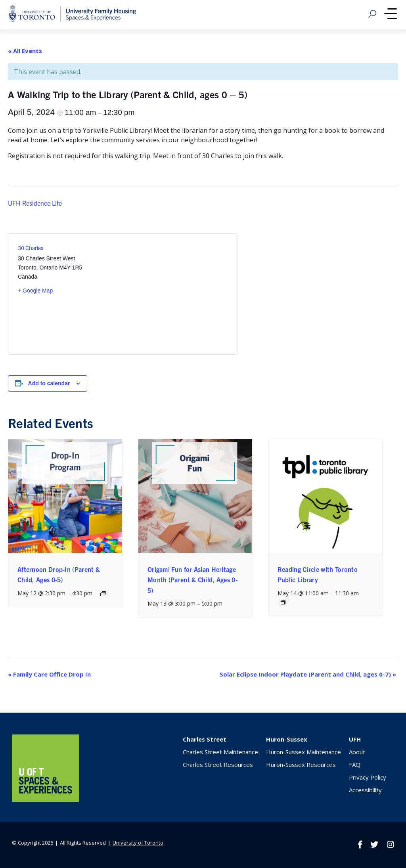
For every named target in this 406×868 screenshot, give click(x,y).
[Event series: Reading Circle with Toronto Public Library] (283, 602)
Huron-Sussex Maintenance (304, 752)
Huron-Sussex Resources (301, 765)
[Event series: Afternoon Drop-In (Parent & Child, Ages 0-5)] (103, 593)
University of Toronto (138, 843)
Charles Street (205, 739)
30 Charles (31, 247)
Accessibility (365, 790)
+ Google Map (35, 290)
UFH (355, 739)
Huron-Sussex (287, 739)
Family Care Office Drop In (49, 674)
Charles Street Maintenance (220, 752)
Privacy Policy (368, 777)
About (357, 752)
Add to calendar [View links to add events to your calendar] (49, 383)
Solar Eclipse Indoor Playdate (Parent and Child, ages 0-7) (308, 674)
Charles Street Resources (218, 765)
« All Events (25, 51)
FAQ (355, 765)
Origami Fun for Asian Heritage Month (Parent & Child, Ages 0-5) (192, 579)
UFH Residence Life (35, 203)
